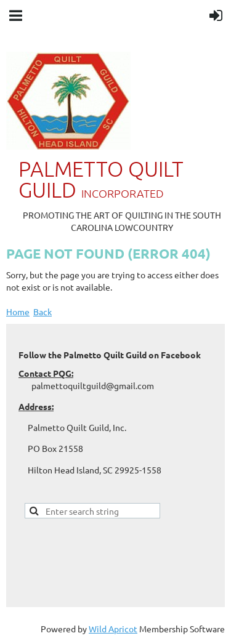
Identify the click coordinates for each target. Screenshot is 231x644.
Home (18, 312)
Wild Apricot (113, 629)
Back (43, 312)
